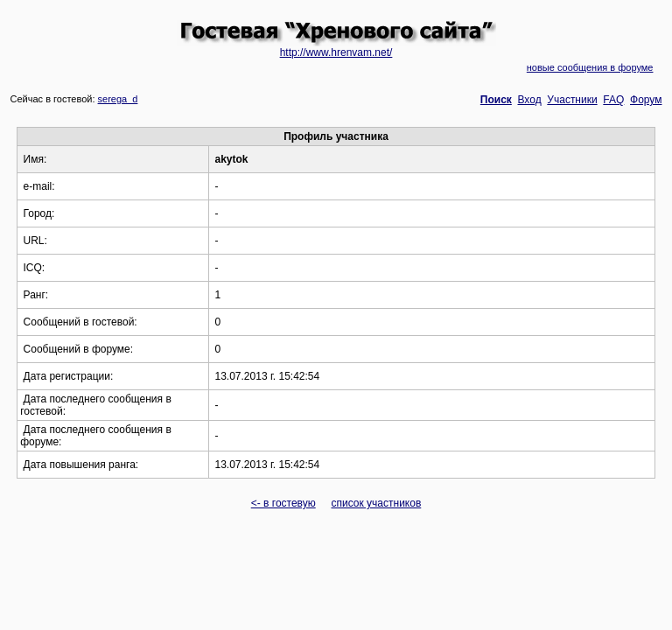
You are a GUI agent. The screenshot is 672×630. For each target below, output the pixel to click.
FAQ (613, 100)
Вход (530, 100)
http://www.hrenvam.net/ (336, 52)
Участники (572, 100)
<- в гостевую (283, 503)
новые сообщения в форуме (590, 67)
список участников (376, 503)
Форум (646, 100)
